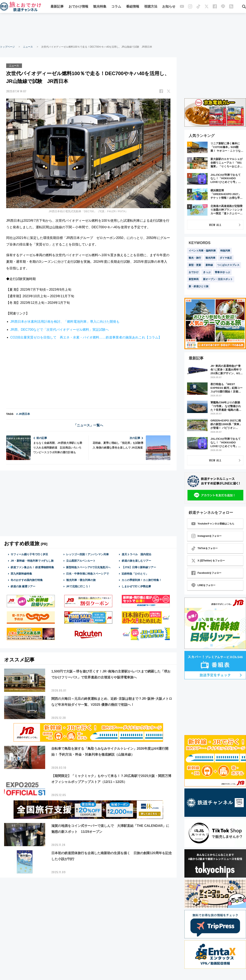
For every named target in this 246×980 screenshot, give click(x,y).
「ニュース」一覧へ (88, 425)
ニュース (28, 47)
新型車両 (194, 279)
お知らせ (169, 7)
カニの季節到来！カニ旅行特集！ (142, 580)
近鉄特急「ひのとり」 (135, 573)
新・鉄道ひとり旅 (199, 286)
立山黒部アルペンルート (81, 561)
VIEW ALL (215, 225)
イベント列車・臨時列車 (202, 251)
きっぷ (207, 272)
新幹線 (209, 265)
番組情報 (133, 7)
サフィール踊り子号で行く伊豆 (29, 554)
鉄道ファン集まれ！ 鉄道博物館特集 (32, 567)
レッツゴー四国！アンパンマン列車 (87, 554)
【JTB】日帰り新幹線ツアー (139, 567)
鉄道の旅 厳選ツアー (23, 586)
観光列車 (210, 258)
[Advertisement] (123, 29)
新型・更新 (195, 265)
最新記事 (57, 7)
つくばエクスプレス (228, 265)
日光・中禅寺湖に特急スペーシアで (87, 573)
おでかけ (194, 272)
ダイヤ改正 (226, 258)
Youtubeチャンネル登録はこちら (213, 524)
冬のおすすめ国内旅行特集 (27, 580)
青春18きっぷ (222, 272)
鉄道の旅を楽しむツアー (136, 561)
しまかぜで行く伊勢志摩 (136, 586)
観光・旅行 (195, 258)
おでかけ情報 (78, 7)
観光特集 (100, 7)
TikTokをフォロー (205, 548)
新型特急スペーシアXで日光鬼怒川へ (88, 567)
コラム (116, 7)
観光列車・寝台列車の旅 (81, 580)
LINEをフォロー (203, 585)
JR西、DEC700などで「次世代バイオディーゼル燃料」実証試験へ (60, 329)
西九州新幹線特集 (21, 573)
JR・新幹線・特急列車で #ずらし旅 (32, 561)
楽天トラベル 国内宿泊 (136, 554)
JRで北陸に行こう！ (79, 586)
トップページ (7, 47)
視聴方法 (151, 7)
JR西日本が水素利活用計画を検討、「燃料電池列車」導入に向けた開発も (65, 321)
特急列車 (225, 251)
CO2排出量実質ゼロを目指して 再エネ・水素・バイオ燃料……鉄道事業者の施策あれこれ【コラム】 (86, 337)
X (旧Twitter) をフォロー (208, 561)
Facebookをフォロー (206, 573)
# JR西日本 (23, 414)
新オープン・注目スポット (218, 279)
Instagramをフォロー (206, 536)
